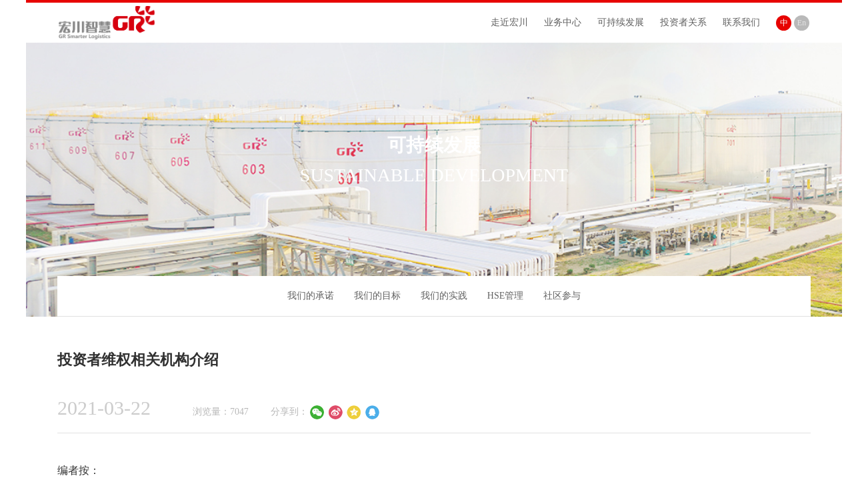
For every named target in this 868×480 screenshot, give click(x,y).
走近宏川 (509, 22)
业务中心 (563, 22)
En (802, 23)
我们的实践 (444, 296)
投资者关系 (683, 22)
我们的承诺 (311, 296)
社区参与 (562, 296)
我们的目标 (377, 296)
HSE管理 (505, 296)
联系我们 (741, 22)
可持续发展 (621, 22)
